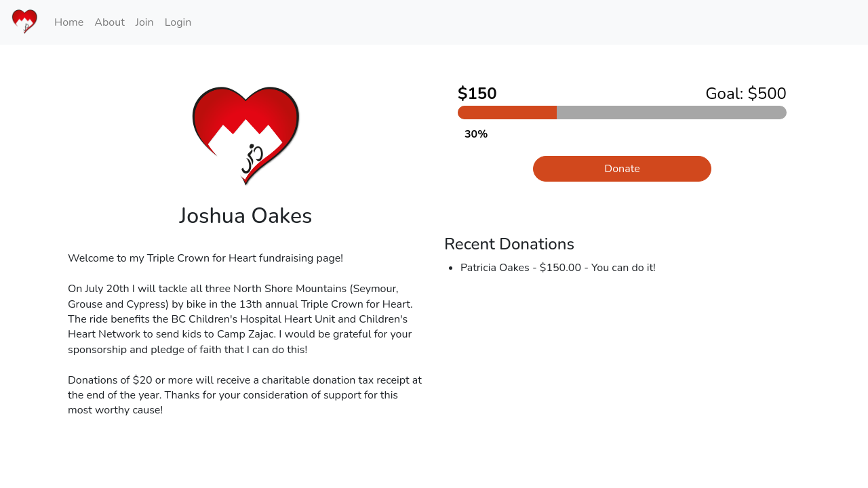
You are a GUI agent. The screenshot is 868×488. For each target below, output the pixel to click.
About (109, 22)
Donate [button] (622, 169)
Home (69, 22)
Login (178, 22)
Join (145, 22)
